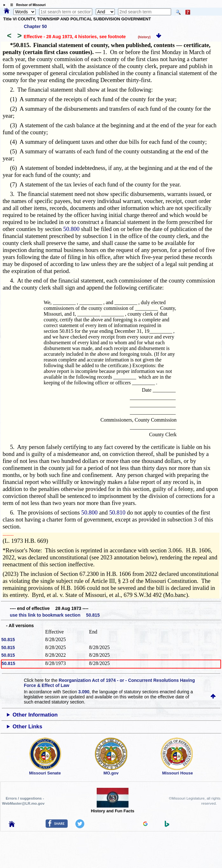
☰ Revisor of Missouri (26, 5)
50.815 (8, 640)
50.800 (71, 229)
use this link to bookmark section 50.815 (55, 615)
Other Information (35, 715)
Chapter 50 (35, 26)
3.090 (84, 692)
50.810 (117, 512)
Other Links (27, 727)
